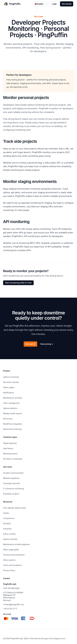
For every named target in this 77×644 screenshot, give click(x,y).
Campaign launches (12, 483)
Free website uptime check (15, 508)
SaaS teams (8, 448)
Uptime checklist (10, 539)
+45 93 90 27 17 (10, 609)
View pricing (47, 344)
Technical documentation (14, 555)
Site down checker (11, 382)
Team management (11, 403)
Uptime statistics (10, 408)
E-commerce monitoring (13, 489)
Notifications (9, 393)
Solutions (7, 523)
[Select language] (41, 4)
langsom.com (59, 638)
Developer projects (11, 494)
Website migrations (11, 478)
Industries (7, 529)
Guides (6, 513)
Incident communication (13, 473)
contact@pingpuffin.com (14, 604)
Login (54, 4)
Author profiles (9, 534)
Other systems (9, 560)
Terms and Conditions (12, 565)
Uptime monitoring (11, 377)
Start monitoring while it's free (18, 283)
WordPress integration (13, 424)
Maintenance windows (13, 398)
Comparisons (9, 518)
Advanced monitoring (12, 429)
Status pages (9, 387)
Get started (67, 4)
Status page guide (11, 550)
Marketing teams (10, 454)
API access (8, 419)
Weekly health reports (12, 413)
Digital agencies (10, 443)
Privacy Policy (9, 570)
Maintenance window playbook (16, 544)
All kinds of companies (13, 459)
